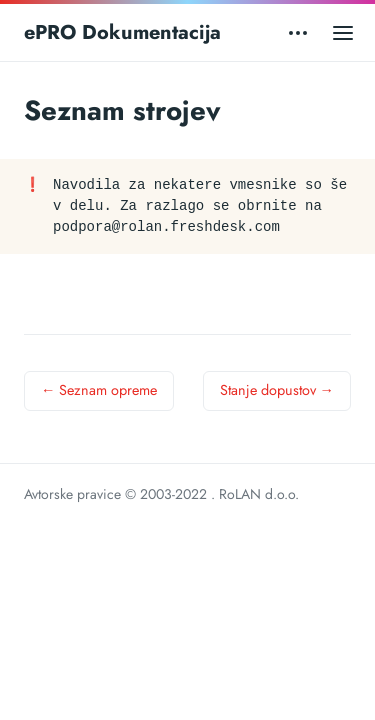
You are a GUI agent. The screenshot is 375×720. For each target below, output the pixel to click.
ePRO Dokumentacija (122, 32)
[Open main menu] (343, 32)
